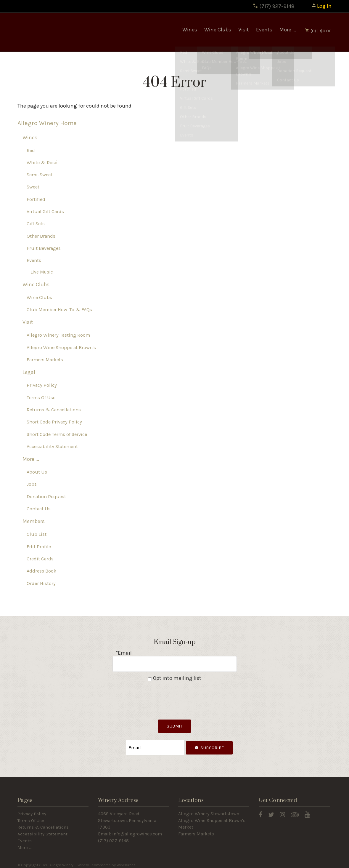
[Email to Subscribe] (155, 745)
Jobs (32, 484)
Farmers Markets (45, 360)
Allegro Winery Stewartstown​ (209, 810)
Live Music (42, 272)
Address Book (41, 571)
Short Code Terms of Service (57, 434)
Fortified (36, 200)
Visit (244, 30)
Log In (321, 6)
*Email (124, 653)
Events (264, 30)
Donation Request (46, 497)
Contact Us (39, 509)
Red (31, 150)
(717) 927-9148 (274, 6)
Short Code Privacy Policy (54, 422)
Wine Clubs (218, 30)
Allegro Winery (60, 32)
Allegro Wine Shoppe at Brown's (61, 347)
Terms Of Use (41, 398)
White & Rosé (42, 163)
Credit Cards (40, 559)
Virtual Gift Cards (45, 212)
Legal (29, 373)
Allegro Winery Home (47, 123)
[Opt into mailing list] (150, 678)
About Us (37, 472)
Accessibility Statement (52, 447)
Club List (37, 534)
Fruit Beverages (44, 248)
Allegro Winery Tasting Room (58, 335)
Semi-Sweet (40, 175)
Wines (190, 30)
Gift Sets (36, 224)
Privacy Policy (42, 385)
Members (34, 522)
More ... (288, 30)
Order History (41, 583)
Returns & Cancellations (54, 410)
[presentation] (175, 697)
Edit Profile (39, 547)
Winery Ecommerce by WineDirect (106, 862)
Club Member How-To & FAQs (59, 310)
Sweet (33, 187)
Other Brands (41, 236)
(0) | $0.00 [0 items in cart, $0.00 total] (318, 31)
